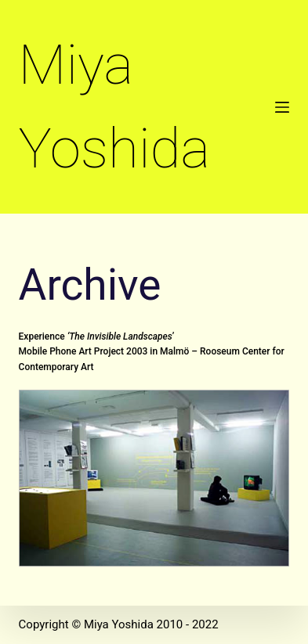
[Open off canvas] (282, 107)
